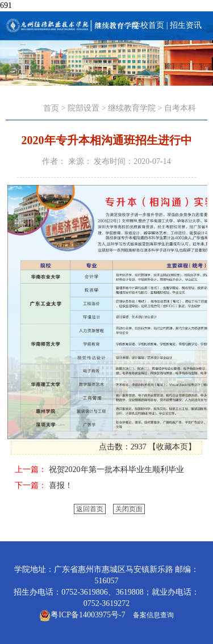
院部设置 (83, 108)
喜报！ (61, 485)
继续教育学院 (132, 108)
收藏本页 (172, 447)
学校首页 (148, 25)
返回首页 (90, 509)
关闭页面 (129, 509)
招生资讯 (186, 25)
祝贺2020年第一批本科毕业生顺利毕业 (116, 470)
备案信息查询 (152, 615)
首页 (51, 108)
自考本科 (180, 108)
